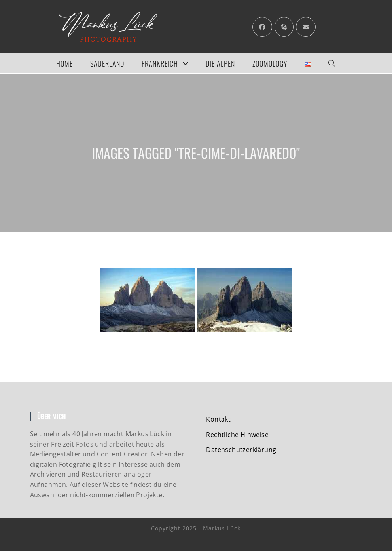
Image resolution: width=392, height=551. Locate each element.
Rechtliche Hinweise (237, 435)
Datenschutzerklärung (241, 450)
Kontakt (218, 419)
